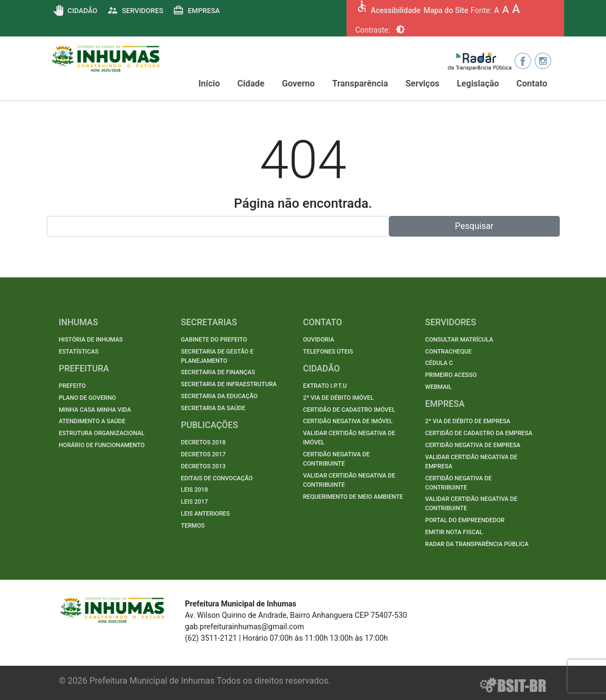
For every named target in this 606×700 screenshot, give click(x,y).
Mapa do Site (446, 10)
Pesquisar (474, 226)
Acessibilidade (395, 10)
